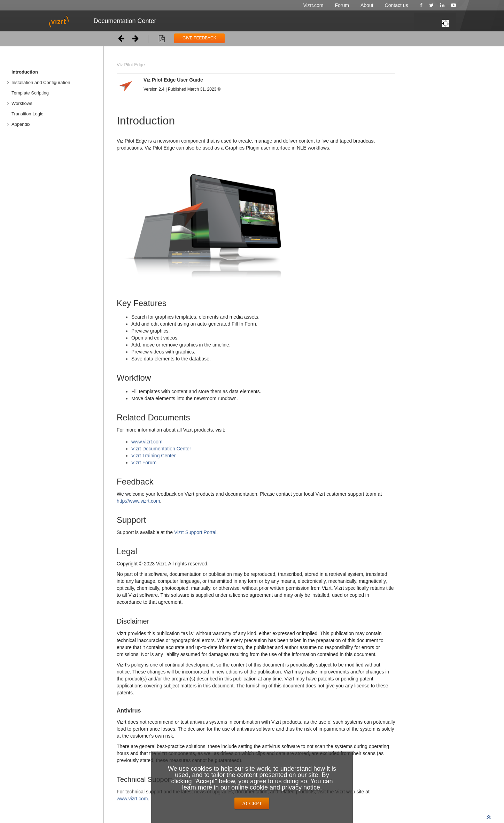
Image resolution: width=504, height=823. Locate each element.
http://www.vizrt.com (138, 501)
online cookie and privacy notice (276, 787)
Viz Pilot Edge (131, 65)
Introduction (25, 72)
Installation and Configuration (41, 82)
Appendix (21, 124)
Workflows (22, 103)
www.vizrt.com (147, 442)
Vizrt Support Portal (195, 532)
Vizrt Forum (144, 463)
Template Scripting (30, 93)
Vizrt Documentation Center (161, 449)
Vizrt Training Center (153, 456)
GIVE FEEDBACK (199, 38)
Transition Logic (27, 114)
